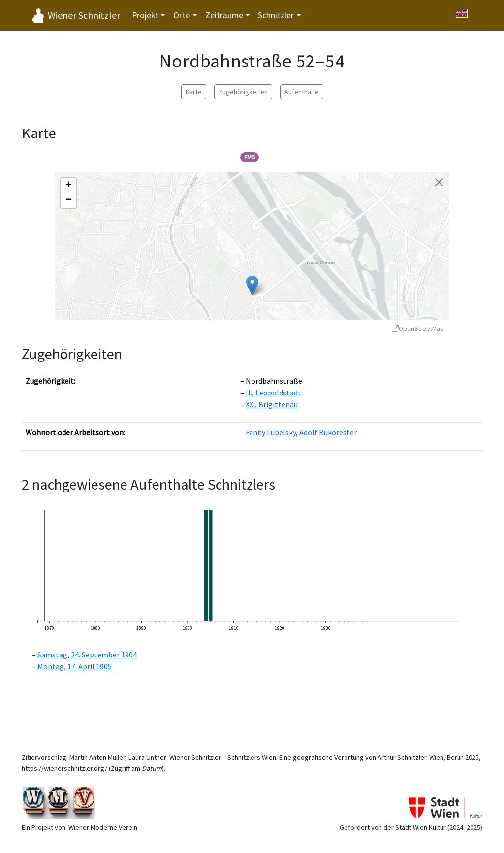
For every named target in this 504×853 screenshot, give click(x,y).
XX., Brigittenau (272, 404)
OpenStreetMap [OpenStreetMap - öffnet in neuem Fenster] (418, 329)
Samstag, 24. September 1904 (87, 655)
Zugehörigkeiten (243, 92)
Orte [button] (182, 15)
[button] (252, 285)
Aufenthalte (302, 92)
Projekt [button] (145, 15)
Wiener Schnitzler (84, 15)
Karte (194, 92)
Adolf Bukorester (328, 432)
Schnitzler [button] (276, 15)
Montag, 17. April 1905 (75, 666)
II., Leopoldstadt (273, 393)
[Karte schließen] (439, 182)
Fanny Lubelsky (271, 432)
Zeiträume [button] (224, 15)
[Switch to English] (462, 13)
